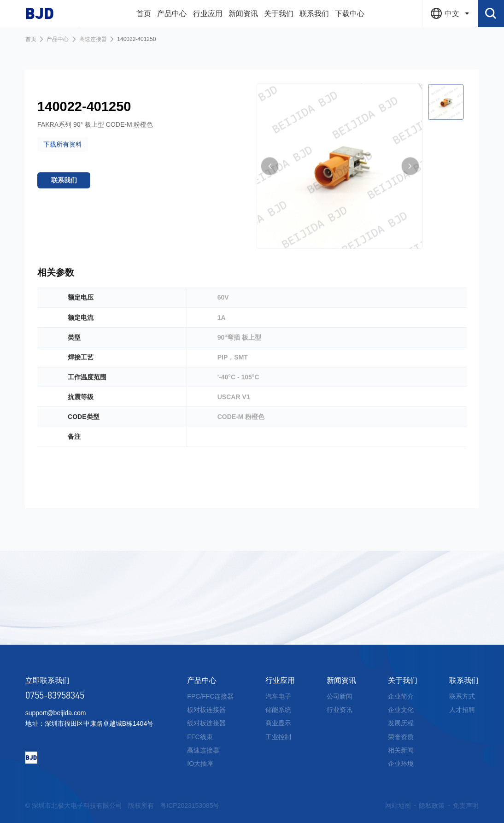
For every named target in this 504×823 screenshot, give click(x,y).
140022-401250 (136, 39)
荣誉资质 (401, 737)
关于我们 (403, 680)
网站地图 (398, 805)
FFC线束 (200, 737)
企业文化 (401, 710)
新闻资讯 (341, 680)
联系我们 (464, 680)
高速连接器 (93, 39)
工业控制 (278, 737)
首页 (31, 39)
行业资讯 (340, 710)
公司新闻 (340, 696)
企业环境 (401, 764)
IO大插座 (200, 764)
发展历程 (401, 723)
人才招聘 (462, 710)
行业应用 (280, 680)
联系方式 (462, 696)
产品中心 (58, 39)
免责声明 (466, 805)
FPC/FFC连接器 (210, 696)
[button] (270, 183)
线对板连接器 (206, 723)
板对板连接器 (206, 710)
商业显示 (278, 723)
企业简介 (401, 696)
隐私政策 (432, 805)
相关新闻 (401, 750)
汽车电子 (278, 696)
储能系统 (278, 710)
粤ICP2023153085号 (190, 805)
